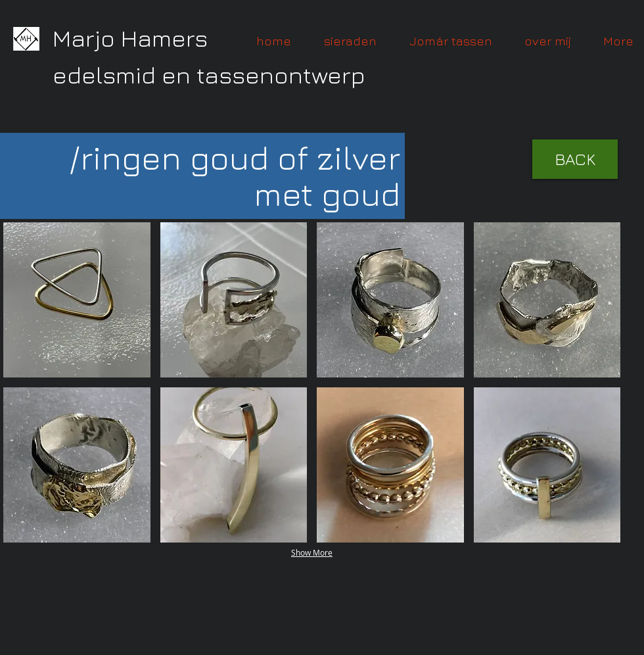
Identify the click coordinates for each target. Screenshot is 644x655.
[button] (77, 300)
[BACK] (575, 159)
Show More (312, 552)
